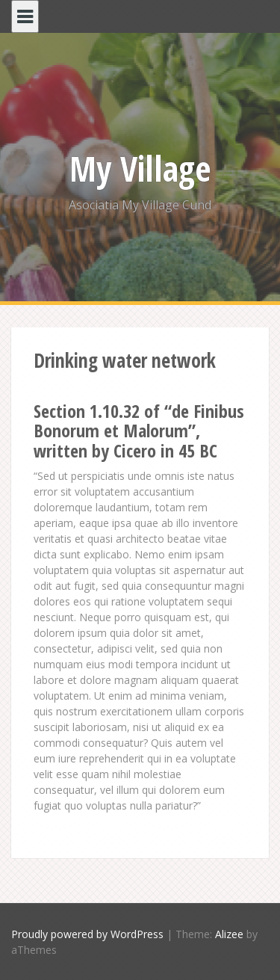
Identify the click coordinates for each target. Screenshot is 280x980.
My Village (140, 168)
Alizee (229, 934)
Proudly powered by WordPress (87, 934)
